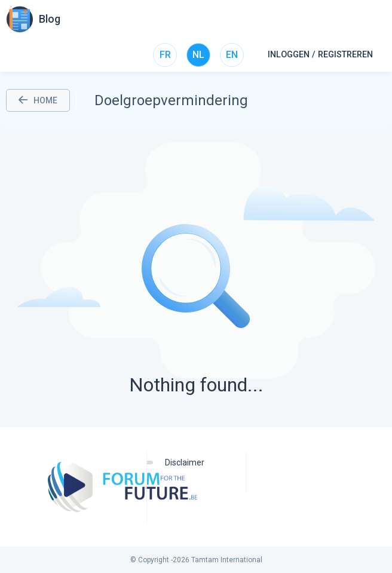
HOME (38, 100)
